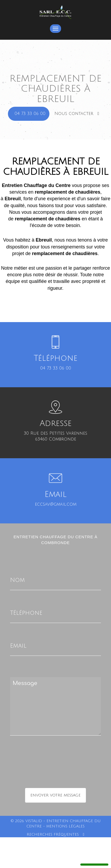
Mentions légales (65, 826)
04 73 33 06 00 (30, 114)
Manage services (94, 862)
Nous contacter (77, 114)
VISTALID (34, 821)
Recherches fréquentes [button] (55, 834)
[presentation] (66, 772)
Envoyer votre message (55, 795)
